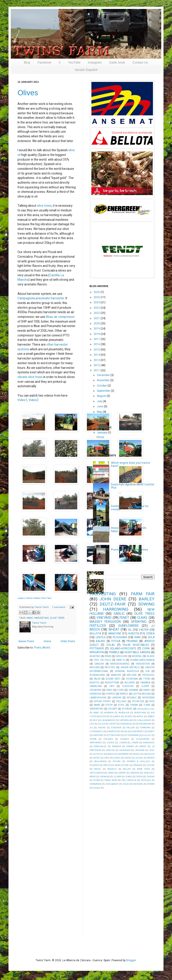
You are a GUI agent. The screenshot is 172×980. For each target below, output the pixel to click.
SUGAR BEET (113, 679)
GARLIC (119, 614)
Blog (27, 62)
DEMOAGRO (126, 724)
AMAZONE (115, 633)
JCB (147, 671)
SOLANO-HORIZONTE (123, 648)
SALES (97, 679)
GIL (130, 630)
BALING (100, 641)
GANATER (112, 731)
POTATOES (138, 701)
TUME (147, 705)
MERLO (136, 754)
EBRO (110, 690)
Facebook (44, 62)
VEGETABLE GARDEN (137, 652)
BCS (95, 720)
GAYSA (124, 731)
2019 (97, 329)
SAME (97, 705)
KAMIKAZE (149, 743)
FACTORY (110, 667)
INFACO (124, 694)
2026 (97, 292)
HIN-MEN (108, 739)
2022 (97, 313)
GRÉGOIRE (98, 735)
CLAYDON (128, 686)
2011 (97, 370)
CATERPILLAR (126, 720)
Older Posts (68, 641)
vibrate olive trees (30, 377)
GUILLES (147, 735)
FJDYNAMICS (96, 731)
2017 (97, 339)
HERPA (93, 739)
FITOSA (116, 641)
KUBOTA (134, 633)
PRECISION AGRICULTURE (116, 765)
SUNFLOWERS (128, 626)
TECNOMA (132, 679)
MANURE (116, 675)
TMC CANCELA (129, 780)
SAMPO (122, 773)
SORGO (129, 777)
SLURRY (117, 777)
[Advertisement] (123, 863)
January (102, 433)
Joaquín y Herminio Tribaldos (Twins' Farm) (34, 598)
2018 (97, 334)
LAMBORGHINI (98, 698)
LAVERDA (140, 750)
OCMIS (117, 758)
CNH (92, 724)
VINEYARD (104, 618)
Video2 (34, 400)
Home (47, 641)
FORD (121, 690)
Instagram (95, 62)
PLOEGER (94, 765)
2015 (97, 350)
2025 (97, 297)
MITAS (97, 758)
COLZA (102, 724)
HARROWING (116, 609)
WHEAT (114, 630)
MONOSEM (148, 698)
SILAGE (151, 656)
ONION (128, 758)
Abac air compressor (60, 317)
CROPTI (113, 724)
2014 (97, 355)
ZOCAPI (113, 709)
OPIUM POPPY (102, 701)
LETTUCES (98, 754)
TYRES (147, 679)
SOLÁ (151, 637)
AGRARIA (109, 713)
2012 (97, 365)
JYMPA (135, 743)
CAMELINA (96, 686)
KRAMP (130, 746)
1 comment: (59, 607)
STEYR (109, 705)
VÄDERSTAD (97, 709)
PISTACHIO (148, 675)
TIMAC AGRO (111, 780)
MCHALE (132, 698)
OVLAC (111, 645)
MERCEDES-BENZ (120, 664)
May (100, 412)
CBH (112, 686)
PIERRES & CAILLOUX (138, 761)
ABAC (30, 618)
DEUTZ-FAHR (113, 604)
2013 (97, 360)
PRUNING (132, 641)
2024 (97, 302)
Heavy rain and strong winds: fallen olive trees (129, 529)
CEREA (150, 633)
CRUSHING (96, 690)
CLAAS (142, 618)
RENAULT (112, 769)
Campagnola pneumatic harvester (41, 298)
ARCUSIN (95, 667)
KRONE (143, 746)
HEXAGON (95, 694)
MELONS (132, 675)
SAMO (111, 773)
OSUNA (139, 758)
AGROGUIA (124, 713)
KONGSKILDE (100, 746)
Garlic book (117, 62)
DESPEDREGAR (143, 724)
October (102, 386)
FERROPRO (145, 728)
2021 (97, 318)
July (100, 401)
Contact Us (140, 62)
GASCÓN (99, 664)
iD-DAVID (127, 709)
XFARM (151, 784)
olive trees (44, 206)
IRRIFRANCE (96, 743)
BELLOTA (95, 633)
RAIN (137, 637)
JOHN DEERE (113, 599)
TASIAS (151, 777)
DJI (91, 728)
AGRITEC (95, 683)
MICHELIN (149, 754)
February (103, 427)
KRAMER (116, 746)
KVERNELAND (97, 675)
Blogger (131, 960)
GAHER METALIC (130, 667)
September (104, 391)
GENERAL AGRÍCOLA (127, 671)
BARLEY (147, 599)
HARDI (147, 690)
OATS (107, 758)
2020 (97, 323)
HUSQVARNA (143, 739)
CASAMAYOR (108, 720)
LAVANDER (125, 750)
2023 (97, 308)
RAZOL (98, 769)
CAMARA (145, 683)
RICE (152, 701)
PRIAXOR (138, 765)
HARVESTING (41, 618)
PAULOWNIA (100, 761)
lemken (97, 788)
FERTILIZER (98, 626)
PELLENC (121, 701)
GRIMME (133, 690)
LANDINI (117, 698)
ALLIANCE (115, 716)
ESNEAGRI (116, 728)
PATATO (151, 758)
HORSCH (111, 694)
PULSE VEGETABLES (136, 645)
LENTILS (101, 637)
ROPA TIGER (144, 769)
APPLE (140, 716)
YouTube (74, 62)
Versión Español (86, 70)
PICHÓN (117, 761)
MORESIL (137, 656)
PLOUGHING (120, 637)
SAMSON (135, 773)
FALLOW (130, 728)
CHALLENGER (144, 720)
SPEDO (140, 777)
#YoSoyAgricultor (146, 709)
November (104, 380)
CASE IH (120, 660)
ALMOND (95, 656)
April (100, 417)
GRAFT (151, 731)
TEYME (97, 780)
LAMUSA (110, 750)
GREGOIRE (121, 656)
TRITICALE (146, 780)
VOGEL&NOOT (112, 784)
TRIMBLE (114, 652)
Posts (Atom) (42, 648)
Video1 (22, 400)
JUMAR (123, 743)
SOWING (146, 604)
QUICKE (151, 765)
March (101, 422)
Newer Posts (26, 641)
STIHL (121, 705)
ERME (108, 656)
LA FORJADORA (142, 694)
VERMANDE (96, 784)
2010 (97, 445)
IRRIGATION (97, 652)
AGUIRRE (130, 683)
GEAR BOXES (137, 731)
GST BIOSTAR (113, 735)
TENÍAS (134, 705)
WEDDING (138, 784)
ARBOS (151, 716)
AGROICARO (140, 713)
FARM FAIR (143, 594)
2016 (97, 344)
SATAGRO (105, 777)
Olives (28, 93)
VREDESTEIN (143, 664)
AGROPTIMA (112, 683)
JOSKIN (110, 743)
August (102, 396)
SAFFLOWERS (97, 773)
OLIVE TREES (57, 618)
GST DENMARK (131, 735)
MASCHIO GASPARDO (118, 754)
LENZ (152, 750)
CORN (146, 648)
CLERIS (145, 686)
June (100, 406)
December (104, 375)
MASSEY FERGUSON (105, 622)
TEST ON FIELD (102, 660)
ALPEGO (129, 716)
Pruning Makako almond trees (130, 550)
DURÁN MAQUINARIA (142, 660)
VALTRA (144, 630)
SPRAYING (139, 622)
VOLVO (126, 784)
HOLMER (124, 739)
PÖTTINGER (97, 648)
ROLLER (127, 769)
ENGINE (102, 728)
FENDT (124, 618)
